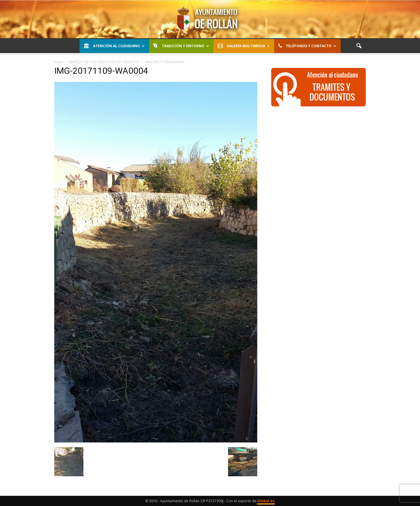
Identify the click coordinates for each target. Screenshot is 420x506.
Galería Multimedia (244, 46)
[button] (359, 46)
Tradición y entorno (181, 46)
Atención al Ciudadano (114, 46)
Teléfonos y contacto (307, 46)
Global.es (266, 501)
